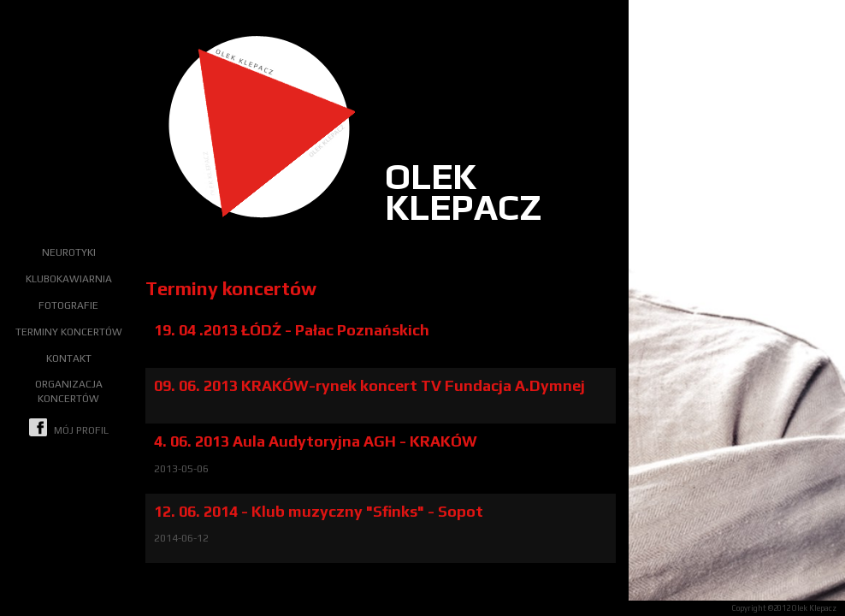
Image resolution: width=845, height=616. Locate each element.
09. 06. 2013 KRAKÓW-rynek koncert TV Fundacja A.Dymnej (369, 385)
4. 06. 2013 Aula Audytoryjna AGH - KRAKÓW (316, 441)
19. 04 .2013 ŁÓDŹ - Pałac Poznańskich (292, 330)
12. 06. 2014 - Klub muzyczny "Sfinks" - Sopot (319, 511)
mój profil (69, 427)
